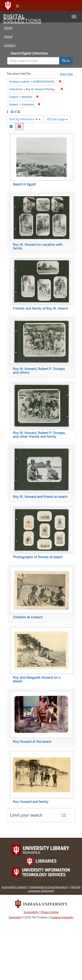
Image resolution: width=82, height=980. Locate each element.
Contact (10, 45)
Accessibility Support (14, 887)
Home (8, 28)
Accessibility (31, 912)
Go (66, 61)
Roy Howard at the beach (32, 742)
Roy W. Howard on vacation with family (38, 247)
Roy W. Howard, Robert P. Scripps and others (39, 371)
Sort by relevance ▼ (25, 119)
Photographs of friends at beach (38, 557)
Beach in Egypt (24, 184)
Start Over (66, 74)
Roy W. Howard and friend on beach (40, 497)
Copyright (15, 917)
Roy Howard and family (31, 802)
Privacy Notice (50, 912)
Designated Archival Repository (49, 887)
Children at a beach (28, 617)
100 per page (57, 119)
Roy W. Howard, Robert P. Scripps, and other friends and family (39, 435)
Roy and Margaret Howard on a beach (37, 679)
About (8, 37)
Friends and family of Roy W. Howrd (40, 309)
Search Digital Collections (29, 53)
